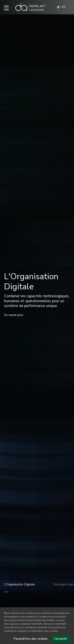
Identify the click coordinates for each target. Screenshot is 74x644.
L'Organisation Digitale (19, 588)
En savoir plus (14, 315)
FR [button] (61, 7)
